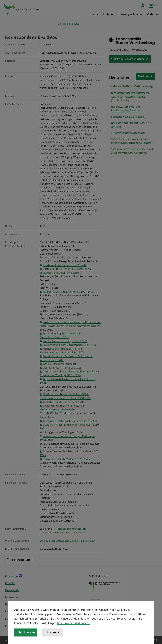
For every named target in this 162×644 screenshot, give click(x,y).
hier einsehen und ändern (73, 631)
